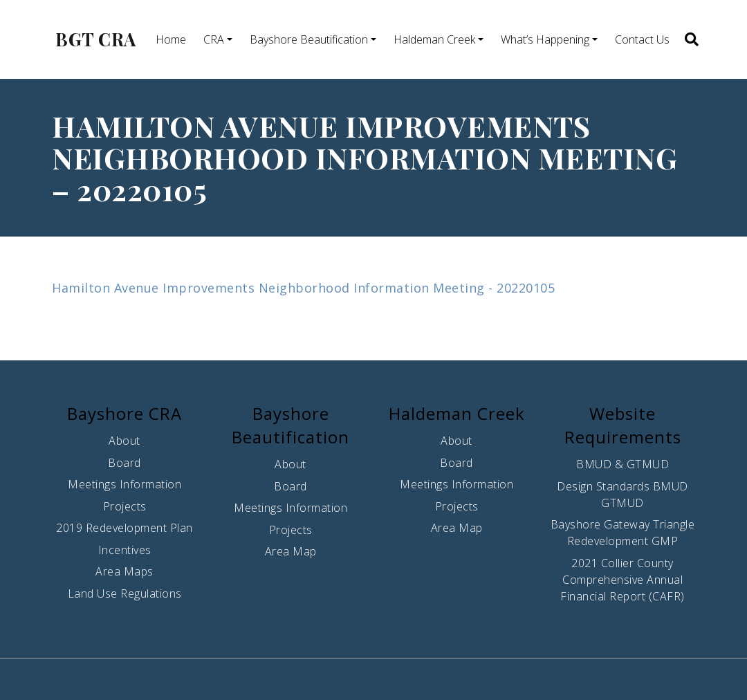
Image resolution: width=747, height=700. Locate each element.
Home (171, 39)
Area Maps (124, 571)
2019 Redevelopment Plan (124, 528)
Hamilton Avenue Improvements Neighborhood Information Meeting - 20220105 (303, 288)
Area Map (291, 551)
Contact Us (642, 39)
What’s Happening (545, 39)
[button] (691, 39)
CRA (214, 39)
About (124, 441)
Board (124, 463)
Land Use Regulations (125, 593)
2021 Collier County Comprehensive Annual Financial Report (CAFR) (622, 580)
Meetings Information (124, 484)
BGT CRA (96, 39)
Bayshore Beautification (309, 39)
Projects (125, 506)
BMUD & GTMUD (622, 464)
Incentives (125, 550)
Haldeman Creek (434, 39)
